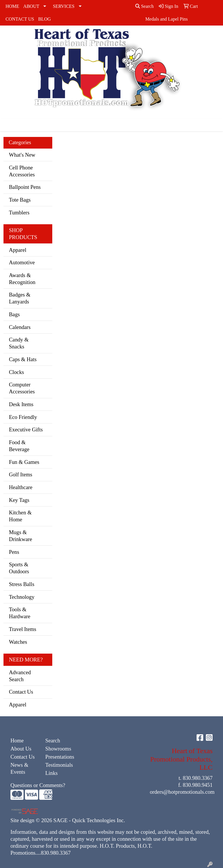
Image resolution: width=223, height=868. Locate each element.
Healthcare (21, 487)
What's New (22, 155)
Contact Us (21, 692)
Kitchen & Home (20, 516)
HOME (12, 6)
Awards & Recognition (22, 279)
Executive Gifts (26, 430)
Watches (18, 642)
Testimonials (59, 765)
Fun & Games (24, 462)
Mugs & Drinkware (21, 536)
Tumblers (19, 213)
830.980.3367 (198, 778)
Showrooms (58, 749)
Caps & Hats (23, 359)
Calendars (20, 327)
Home (17, 740)
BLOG (44, 19)
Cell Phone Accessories (22, 171)
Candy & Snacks (19, 343)
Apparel (18, 250)
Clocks (17, 372)
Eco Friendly (23, 417)
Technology (22, 597)
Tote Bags (20, 200)
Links (52, 773)
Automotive (22, 262)
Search (145, 6)
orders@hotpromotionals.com (182, 792)
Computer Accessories (22, 388)
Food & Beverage (19, 446)
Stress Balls (22, 584)
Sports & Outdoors (19, 568)
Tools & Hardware (20, 613)
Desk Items (21, 404)
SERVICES (64, 6)
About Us (21, 749)
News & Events (19, 768)
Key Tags (19, 500)
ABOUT (31, 6)
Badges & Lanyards (20, 298)
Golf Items (21, 474)
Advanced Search (20, 676)
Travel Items (23, 629)
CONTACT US (20, 19)
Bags (14, 314)
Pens (14, 552)
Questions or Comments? (38, 785)
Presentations (59, 757)
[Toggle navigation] (9, 125)
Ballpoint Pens (25, 187)
